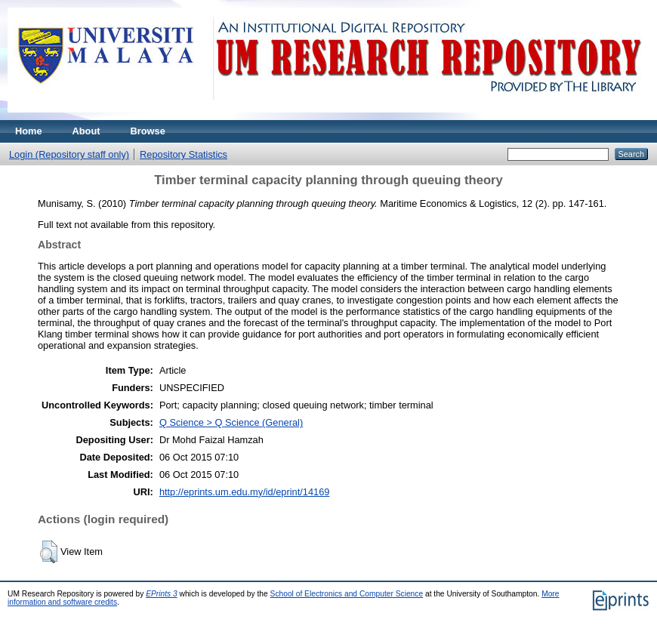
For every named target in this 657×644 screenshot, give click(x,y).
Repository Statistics (184, 154)
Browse (148, 131)
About (86, 131)
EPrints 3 (162, 594)
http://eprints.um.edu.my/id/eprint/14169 (245, 492)
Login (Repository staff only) (69, 154)
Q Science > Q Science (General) (231, 422)
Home (29, 131)
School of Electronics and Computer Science (347, 594)
